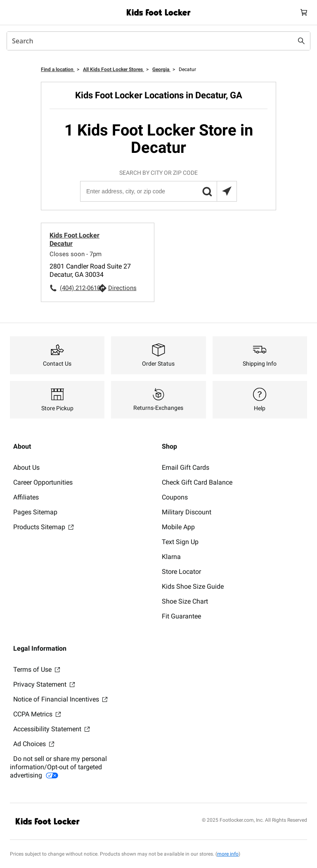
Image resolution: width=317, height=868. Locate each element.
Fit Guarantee (181, 616)
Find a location (58, 69)
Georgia (161, 69)
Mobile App (178, 527)
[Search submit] (301, 41)
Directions (122, 288)
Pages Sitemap (35, 512)
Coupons (175, 497)
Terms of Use (37, 669)
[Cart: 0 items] (304, 12)
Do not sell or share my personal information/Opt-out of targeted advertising (58, 767)
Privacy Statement (44, 684)
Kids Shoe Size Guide (193, 586)
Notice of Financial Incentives (60, 699)
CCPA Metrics (37, 714)
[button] (207, 191)
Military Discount (187, 512)
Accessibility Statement (51, 729)
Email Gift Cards (186, 467)
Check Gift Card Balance (197, 482)
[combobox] (158, 41)
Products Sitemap (43, 527)
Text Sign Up (180, 542)
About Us (26, 467)
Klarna (171, 557)
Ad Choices (34, 744)
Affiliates (26, 497)
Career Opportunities (43, 482)
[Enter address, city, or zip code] (158, 191)
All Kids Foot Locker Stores (114, 69)
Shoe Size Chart (185, 601)
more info (228, 854)
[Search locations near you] (227, 191)
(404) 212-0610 (79, 288)
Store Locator (181, 572)
